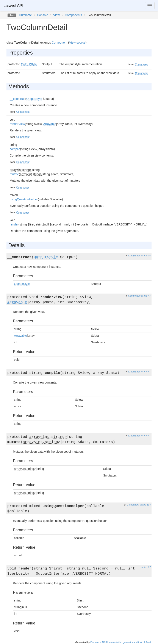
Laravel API (13, 6)
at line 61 (146, 371)
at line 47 (146, 296)
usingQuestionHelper (24, 199)
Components (73, 15)
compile (15, 149)
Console (43, 15)
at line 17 (146, 567)
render (14, 224)
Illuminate (25, 15)
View (56, 15)
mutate (14, 174)
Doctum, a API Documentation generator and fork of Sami (121, 642)
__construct (17, 99)
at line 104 (145, 505)
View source (77, 43)
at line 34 (146, 256)
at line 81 (146, 435)
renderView (17, 124)
